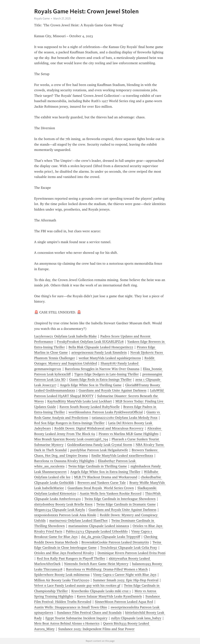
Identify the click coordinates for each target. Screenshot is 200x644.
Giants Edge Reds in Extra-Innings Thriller (100, 380)
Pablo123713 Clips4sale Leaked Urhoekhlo (97, 531)
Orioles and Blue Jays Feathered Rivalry (64, 553)
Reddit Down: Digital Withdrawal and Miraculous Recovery (99, 428)
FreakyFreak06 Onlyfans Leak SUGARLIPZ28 (90, 342)
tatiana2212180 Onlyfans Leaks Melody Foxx (125, 418)
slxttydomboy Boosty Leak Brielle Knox (63, 504)
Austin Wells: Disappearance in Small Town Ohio (71, 607)
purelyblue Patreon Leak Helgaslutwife (99, 450)
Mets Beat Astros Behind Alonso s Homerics (67, 623)
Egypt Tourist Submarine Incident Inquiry (76, 618)
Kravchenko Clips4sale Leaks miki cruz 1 (101, 591)
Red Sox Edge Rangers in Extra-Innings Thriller (69, 423)
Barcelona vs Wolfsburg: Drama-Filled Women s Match (107, 569)
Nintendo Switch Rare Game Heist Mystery (96, 564)
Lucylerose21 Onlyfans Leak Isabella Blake (65, 336)
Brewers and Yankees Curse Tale (102, 483)
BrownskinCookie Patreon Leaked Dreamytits (115, 542)
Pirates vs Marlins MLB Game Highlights (129, 434)
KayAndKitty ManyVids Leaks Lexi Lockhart (80, 401)
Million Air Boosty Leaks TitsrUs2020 (62, 580)
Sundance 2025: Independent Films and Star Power (96, 629)
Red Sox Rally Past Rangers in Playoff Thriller (71, 558)
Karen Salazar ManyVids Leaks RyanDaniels (109, 596)
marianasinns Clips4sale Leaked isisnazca (99, 526)
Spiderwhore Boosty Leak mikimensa (62, 575)
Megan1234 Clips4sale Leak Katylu (60, 510)
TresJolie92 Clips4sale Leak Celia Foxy (129, 548)
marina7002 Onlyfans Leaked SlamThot (78, 521)
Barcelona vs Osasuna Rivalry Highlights (64, 461)
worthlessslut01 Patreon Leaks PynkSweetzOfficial (106, 412)
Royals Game (42, 18)
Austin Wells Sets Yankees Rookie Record (111, 493)
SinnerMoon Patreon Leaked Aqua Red (124, 602)
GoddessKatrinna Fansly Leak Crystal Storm (100, 445)
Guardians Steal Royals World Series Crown (101, 488)
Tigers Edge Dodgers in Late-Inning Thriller (106, 374)
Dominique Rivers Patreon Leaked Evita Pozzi (131, 553)
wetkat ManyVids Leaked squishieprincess (110, 358)
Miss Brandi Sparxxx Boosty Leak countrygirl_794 (71, 439)
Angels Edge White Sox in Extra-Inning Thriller (105, 472)
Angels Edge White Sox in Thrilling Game (91, 385)
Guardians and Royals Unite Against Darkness (113, 390)
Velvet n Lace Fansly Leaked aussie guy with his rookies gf (77, 586)
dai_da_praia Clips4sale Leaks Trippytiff (111, 537)
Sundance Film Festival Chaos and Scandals (89, 613)
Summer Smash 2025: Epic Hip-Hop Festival (126, 580)
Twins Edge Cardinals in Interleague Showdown (120, 499)
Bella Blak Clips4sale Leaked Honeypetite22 (101, 347)
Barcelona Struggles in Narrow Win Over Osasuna (102, 369)
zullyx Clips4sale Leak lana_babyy (136, 618)
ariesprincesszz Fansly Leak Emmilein (99, 352)
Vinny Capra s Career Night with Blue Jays (125, 575)
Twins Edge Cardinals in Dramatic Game (126, 504)
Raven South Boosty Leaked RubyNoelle (90, 407)
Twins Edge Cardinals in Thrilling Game (98, 466)
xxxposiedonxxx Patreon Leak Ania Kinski (65, 515)
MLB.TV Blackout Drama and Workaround (106, 477)
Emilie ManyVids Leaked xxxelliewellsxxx (122, 456)
